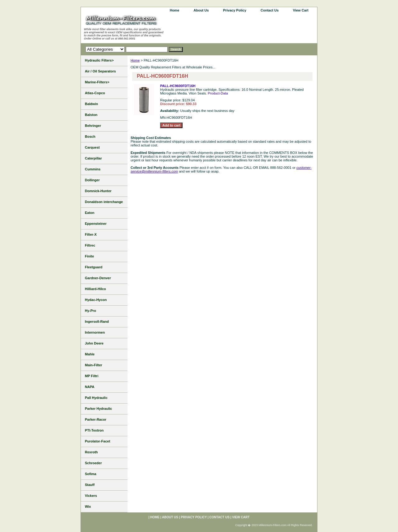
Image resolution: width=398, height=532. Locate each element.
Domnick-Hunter (98, 191)
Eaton (90, 213)
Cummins (93, 169)
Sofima (91, 474)
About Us (201, 10)
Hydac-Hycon (96, 300)
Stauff (90, 485)
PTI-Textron (94, 430)
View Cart (301, 10)
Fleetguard (94, 267)
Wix (88, 507)
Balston (91, 115)
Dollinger (92, 180)
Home (135, 60)
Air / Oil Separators (100, 71)
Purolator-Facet (97, 441)
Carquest (92, 147)
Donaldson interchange (104, 202)
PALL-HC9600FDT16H (178, 86)
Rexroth (91, 452)
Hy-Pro (90, 311)
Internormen (95, 332)
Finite (89, 256)
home (175, 10)
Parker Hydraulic (98, 409)
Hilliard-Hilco (95, 289)
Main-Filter (94, 365)
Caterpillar (93, 158)
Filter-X (91, 234)
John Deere (94, 343)
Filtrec (90, 245)
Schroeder (93, 463)
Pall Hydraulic (96, 398)
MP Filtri (92, 376)
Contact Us (270, 10)
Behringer (93, 126)
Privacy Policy (235, 10)
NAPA (90, 387)
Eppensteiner (96, 224)
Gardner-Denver (98, 278)
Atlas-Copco (95, 93)
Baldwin (91, 104)
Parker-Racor (96, 419)
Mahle (90, 354)
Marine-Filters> (97, 82)
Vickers (91, 496)
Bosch (90, 136)
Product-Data (218, 93)
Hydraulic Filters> (99, 60)
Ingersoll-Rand (97, 322)
